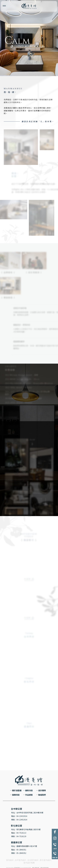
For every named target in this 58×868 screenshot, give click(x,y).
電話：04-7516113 (19, 833)
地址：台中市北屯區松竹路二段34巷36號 (27, 813)
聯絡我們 (42, 795)
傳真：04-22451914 (19, 820)
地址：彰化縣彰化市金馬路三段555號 (26, 829)
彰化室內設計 (45, 860)
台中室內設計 (20, 860)
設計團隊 (42, 790)
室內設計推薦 (29, 863)
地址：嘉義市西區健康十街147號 (24, 846)
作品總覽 (29, 795)
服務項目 (16, 795)
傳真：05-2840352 (19, 853)
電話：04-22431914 (19, 816)
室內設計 (10, 860)
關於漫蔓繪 (17, 790)
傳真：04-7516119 (19, 836)
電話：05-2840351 (19, 850)
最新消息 (29, 790)
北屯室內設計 (33, 860)
